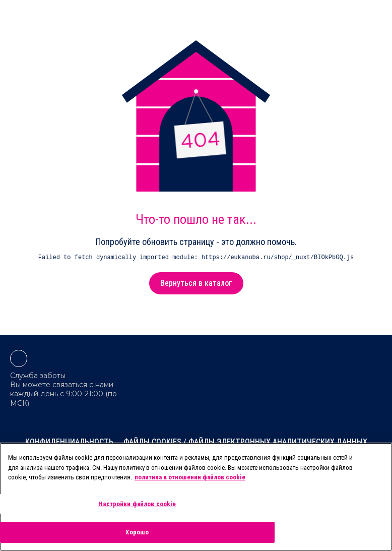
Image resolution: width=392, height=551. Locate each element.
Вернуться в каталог (196, 283)
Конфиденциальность (69, 442)
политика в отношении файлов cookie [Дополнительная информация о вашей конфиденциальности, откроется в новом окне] (190, 477)
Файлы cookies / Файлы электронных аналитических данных (245, 442)
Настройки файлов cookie (137, 504)
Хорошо (137, 532)
